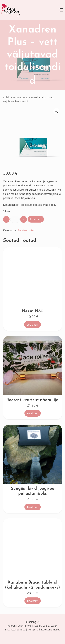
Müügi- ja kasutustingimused (44, 629)
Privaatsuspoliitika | (16, 629)
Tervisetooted (21, 97)
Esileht (7, 97)
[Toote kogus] (15, 219)
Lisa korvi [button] (33, 413)
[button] (56, 111)
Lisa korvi (36, 219)
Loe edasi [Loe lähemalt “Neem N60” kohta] (32, 325)
